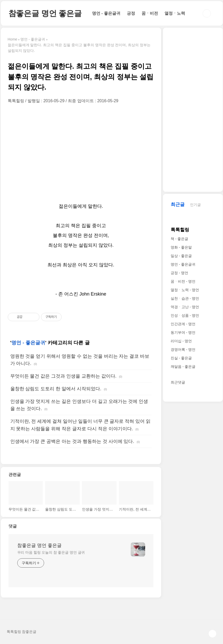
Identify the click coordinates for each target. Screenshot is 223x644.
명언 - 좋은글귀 (106, 13)
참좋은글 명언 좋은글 (45, 13)
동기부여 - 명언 (183, 332)
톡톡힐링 (180, 230)
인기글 (195, 205)
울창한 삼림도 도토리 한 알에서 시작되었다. (56, 389)
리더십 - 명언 (181, 341)
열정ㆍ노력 (175, 13)
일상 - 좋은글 (181, 256)
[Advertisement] (81, 153)
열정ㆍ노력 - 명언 (185, 290)
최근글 (178, 204)
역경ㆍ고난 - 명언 (185, 307)
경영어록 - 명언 (183, 349)
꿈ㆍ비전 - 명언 (183, 281)
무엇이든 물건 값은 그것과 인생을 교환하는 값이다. (63, 376)
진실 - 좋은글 (181, 358)
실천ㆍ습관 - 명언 (185, 298)
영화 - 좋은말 (181, 247)
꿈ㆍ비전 (150, 13)
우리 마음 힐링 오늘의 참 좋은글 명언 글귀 (51, 552)
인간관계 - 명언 (183, 324)
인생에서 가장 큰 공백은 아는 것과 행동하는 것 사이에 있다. (72, 441)
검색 (207, 13)
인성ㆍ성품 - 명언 (185, 315)
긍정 (131, 13)
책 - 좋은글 (179, 239)
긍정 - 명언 (179, 273)
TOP (212, 634)
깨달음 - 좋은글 (183, 367)
